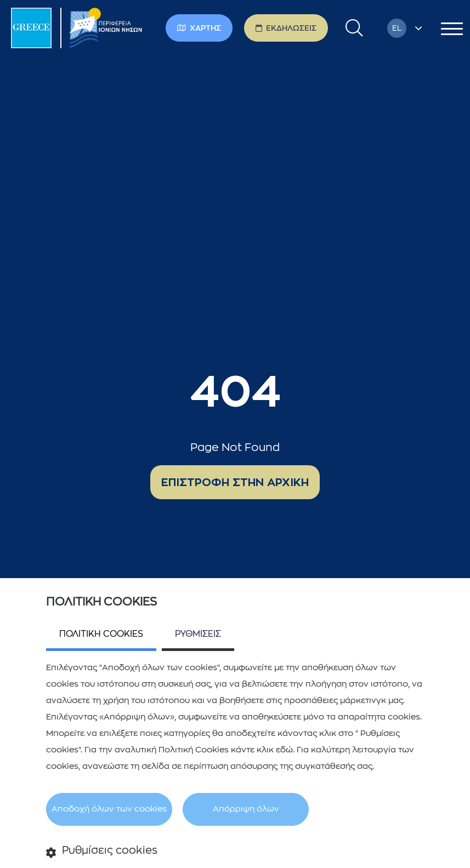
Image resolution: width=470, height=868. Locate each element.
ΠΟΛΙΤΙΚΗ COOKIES (101, 634)
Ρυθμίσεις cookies (102, 851)
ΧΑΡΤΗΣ (199, 28)
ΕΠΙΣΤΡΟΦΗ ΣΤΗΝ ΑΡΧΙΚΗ (235, 482)
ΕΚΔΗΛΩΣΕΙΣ (286, 28)
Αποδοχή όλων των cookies (109, 809)
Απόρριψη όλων (246, 809)
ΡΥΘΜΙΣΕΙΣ (198, 634)
